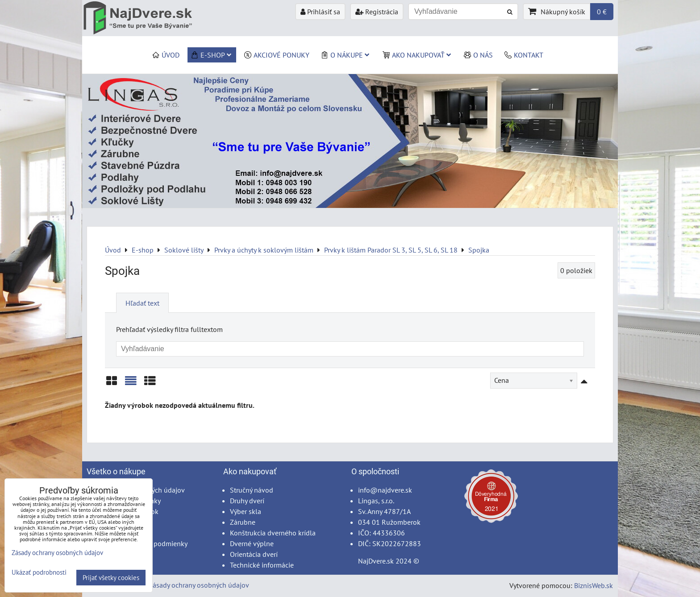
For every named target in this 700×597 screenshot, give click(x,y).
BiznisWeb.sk (594, 585)
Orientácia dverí (254, 554)
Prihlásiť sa (320, 12)
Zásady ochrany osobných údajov (199, 585)
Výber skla (246, 511)
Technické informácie (262, 565)
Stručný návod (252, 490)
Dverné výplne (252, 543)
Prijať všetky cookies (111, 578)
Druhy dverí (247, 501)
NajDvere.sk (376, 561)
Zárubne (243, 522)
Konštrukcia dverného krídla (273, 533)
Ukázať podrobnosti (39, 573)
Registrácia (377, 12)
